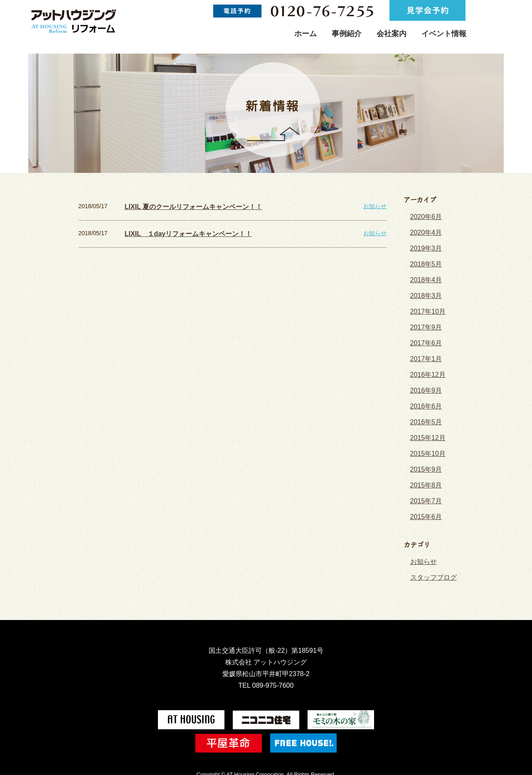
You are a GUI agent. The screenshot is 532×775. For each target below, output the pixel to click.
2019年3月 (424, 245)
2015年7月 (424, 478)
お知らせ (375, 206)
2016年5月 (424, 405)
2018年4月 (424, 274)
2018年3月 (424, 289)
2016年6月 (424, 391)
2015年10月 (426, 434)
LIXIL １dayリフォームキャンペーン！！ (180, 232)
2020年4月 (424, 231)
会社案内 (392, 34)
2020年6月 (424, 216)
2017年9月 (424, 318)
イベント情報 (444, 34)
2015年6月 (424, 492)
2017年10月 (426, 303)
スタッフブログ (431, 551)
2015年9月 (424, 449)
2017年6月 (424, 332)
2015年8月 (424, 463)
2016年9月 (424, 376)
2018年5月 (424, 260)
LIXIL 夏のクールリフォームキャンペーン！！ (185, 206)
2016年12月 (426, 362)
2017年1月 (424, 347)
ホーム (305, 34)
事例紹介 (347, 34)
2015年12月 (426, 420)
